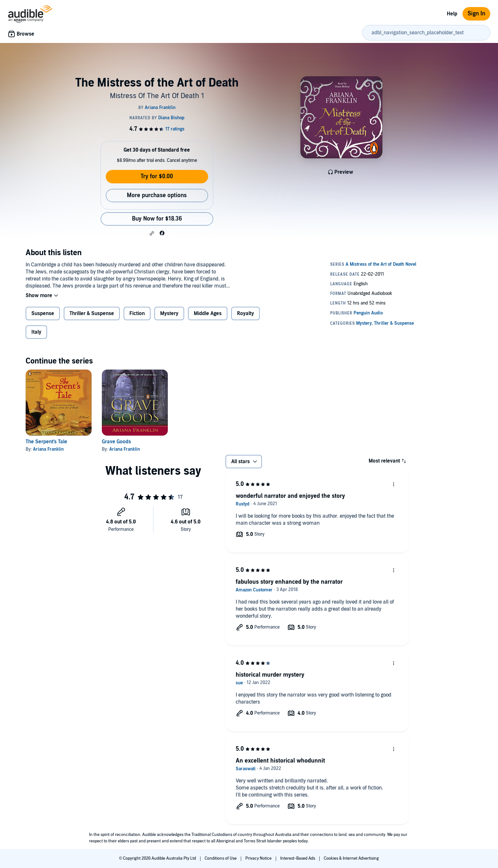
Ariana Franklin (48, 449)
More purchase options (157, 195)
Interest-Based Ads (298, 858)
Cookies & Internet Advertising (351, 858)
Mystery (169, 313)
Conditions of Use (221, 858)
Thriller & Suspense (92, 313)
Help (452, 14)
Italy (36, 332)
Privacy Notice (259, 858)
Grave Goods (116, 442)
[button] (152, 233)
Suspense (43, 313)
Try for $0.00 (157, 176)
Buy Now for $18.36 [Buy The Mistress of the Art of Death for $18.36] (157, 219)
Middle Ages (208, 313)
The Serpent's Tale (46, 442)
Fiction (137, 313)
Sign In (476, 14)
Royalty (245, 313)
